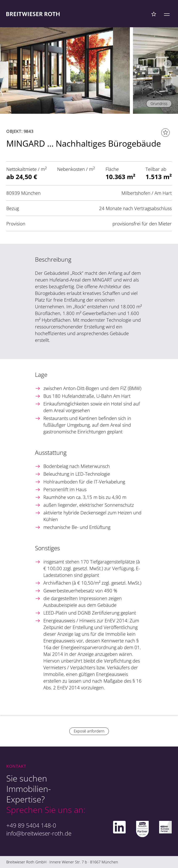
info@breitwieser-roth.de (39, 833)
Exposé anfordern (89, 731)
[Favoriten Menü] (154, 14)
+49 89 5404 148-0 (31, 825)
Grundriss (159, 103)
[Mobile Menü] (167, 14)
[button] (168, 64)
